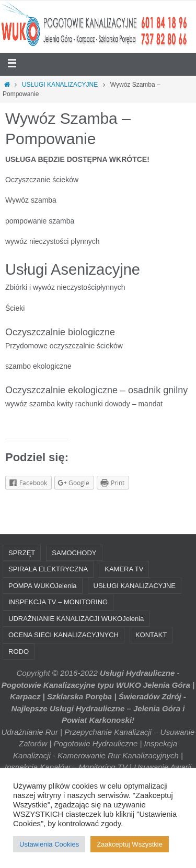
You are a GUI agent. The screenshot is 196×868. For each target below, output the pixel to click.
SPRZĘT (22, 553)
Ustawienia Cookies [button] (49, 844)
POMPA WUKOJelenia (43, 586)
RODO (19, 652)
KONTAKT (151, 635)
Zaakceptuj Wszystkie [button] (130, 844)
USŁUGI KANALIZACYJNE (60, 85)
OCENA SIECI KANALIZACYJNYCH (64, 635)
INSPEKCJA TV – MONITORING (58, 602)
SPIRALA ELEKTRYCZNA (48, 569)
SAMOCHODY (74, 553)
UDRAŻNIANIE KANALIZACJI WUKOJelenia (76, 619)
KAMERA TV (124, 569)
